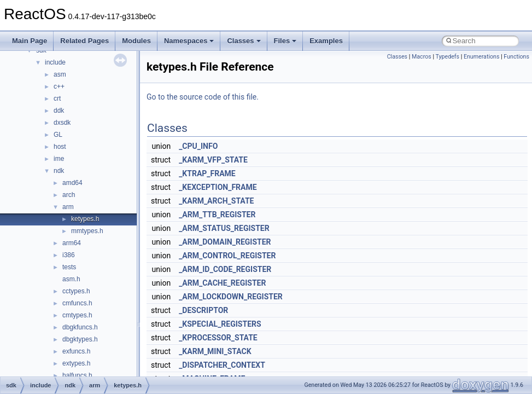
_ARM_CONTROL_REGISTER (227, 256)
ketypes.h (85, 219)
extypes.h (76, 363)
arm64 (72, 243)
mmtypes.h (87, 231)
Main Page (30, 41)
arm (68, 207)
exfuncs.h (76, 351)
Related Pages (84, 41)
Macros (422, 57)
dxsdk (62, 123)
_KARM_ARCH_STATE (216, 201)
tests (69, 267)
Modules (136, 41)
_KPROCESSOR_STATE (218, 338)
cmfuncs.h (77, 303)
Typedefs (447, 57)
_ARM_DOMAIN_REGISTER (225, 242)
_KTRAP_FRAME (207, 173)
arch (69, 195)
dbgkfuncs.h (80, 327)
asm (60, 74)
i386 (69, 255)
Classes (244, 41)
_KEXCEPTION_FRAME (218, 187)
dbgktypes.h (80, 339)
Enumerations (482, 57)
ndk (59, 171)
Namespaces (189, 41)
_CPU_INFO (198, 146)
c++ (59, 86)
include (55, 62)
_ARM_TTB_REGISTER (217, 215)
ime (59, 159)
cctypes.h (76, 291)
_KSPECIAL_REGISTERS (220, 324)
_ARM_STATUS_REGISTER (224, 228)
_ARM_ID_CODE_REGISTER (225, 269)
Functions (516, 57)
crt (57, 99)
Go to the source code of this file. (203, 97)
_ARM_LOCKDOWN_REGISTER (231, 297)
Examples (326, 41)
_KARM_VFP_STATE (213, 160)
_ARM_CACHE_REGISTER (222, 283)
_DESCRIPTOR (203, 310)
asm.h (71, 279)
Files (285, 41)
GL (58, 135)
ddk (59, 111)
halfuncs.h (77, 375)
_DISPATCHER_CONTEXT (222, 365)
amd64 (72, 183)
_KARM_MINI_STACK (215, 351)
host (60, 147)
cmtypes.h (77, 315)
